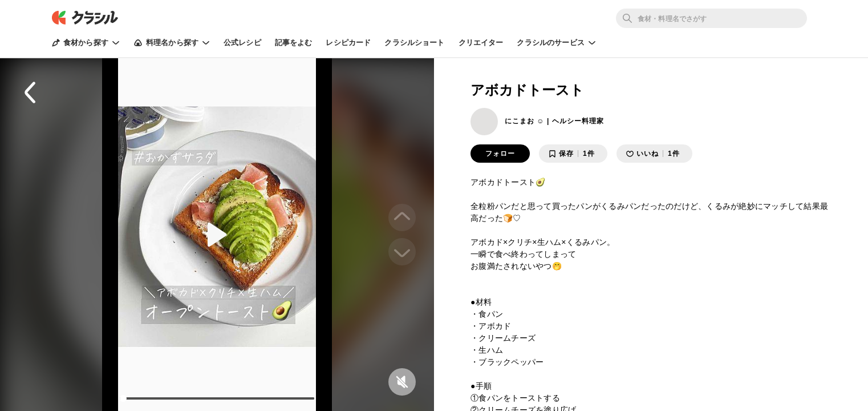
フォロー (500, 154)
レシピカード (348, 43)
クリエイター (481, 43)
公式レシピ (242, 43)
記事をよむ (294, 43)
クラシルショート (414, 43)
